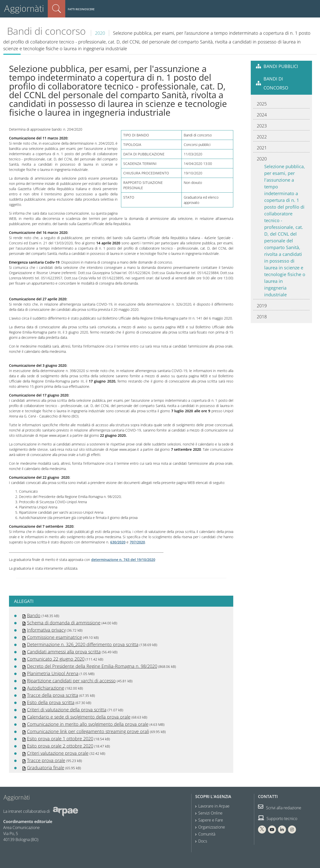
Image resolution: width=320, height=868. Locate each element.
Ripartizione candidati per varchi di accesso (71, 681)
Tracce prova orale (46, 760)
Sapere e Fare (211, 820)
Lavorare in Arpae (214, 806)
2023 (262, 126)
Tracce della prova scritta (53, 695)
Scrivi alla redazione (280, 808)
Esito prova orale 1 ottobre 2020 (60, 739)
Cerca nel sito (56, 9)
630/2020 (118, 542)
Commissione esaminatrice (54, 637)
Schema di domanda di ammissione (64, 623)
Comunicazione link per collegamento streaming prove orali (88, 731)
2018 (262, 317)
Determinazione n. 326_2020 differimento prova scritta (83, 644)
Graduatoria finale (46, 768)
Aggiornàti (24, 9)
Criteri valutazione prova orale (58, 753)
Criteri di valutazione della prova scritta (67, 710)
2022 (262, 137)
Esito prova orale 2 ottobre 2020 (60, 746)
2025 (262, 104)
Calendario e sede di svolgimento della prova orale (79, 717)
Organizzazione (212, 827)
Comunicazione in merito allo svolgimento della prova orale (88, 724)
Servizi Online (210, 813)
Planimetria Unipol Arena (53, 673)
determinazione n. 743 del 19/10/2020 (123, 560)
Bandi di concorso (46, 31)
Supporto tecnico (278, 819)
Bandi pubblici (281, 66)
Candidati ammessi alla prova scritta (64, 652)
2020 (100, 33)
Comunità (207, 834)
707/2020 (137, 542)
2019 (262, 306)
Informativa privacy (46, 630)
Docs (203, 841)
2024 (262, 115)
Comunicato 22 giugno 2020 (56, 659)
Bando (34, 615)
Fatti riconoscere (81, 9)
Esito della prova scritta (51, 702)
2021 (262, 148)
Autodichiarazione (46, 688)
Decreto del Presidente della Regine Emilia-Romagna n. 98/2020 (92, 666)
